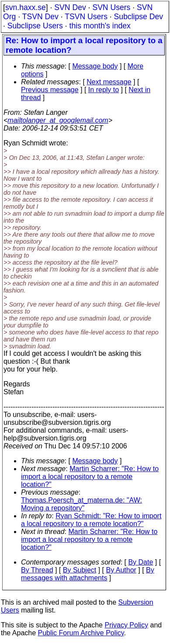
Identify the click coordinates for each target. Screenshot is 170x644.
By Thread (37, 570)
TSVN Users (86, 17)
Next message (109, 82)
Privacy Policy (126, 625)
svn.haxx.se (26, 7)
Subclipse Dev (139, 17)
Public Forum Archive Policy (81, 633)
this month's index (100, 26)
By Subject (80, 570)
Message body (95, 66)
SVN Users (111, 7)
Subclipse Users (35, 26)
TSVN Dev (40, 17)
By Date (141, 562)
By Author (121, 570)
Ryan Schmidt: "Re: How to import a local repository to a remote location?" (91, 520)
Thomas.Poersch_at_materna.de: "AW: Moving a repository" (82, 504)
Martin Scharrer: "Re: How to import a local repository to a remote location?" (90, 477)
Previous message (50, 90)
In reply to (104, 90)
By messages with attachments (88, 574)
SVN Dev (70, 7)
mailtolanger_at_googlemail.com (58, 120)
